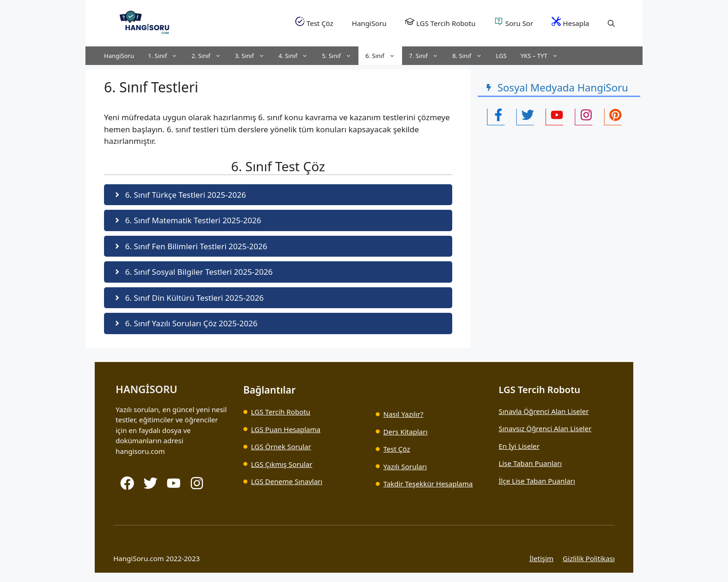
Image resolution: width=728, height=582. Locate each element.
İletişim (541, 558)
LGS (501, 56)
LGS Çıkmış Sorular (282, 464)
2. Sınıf (210, 56)
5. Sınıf (340, 56)
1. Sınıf (166, 56)
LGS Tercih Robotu (441, 22)
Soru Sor (513, 22)
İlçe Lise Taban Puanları (537, 481)
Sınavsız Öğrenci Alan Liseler (545, 428)
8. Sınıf (471, 56)
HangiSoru (369, 23)
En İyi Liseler (519, 446)
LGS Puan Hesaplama (286, 429)
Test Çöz (314, 22)
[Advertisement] (552, 200)
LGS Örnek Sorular (281, 446)
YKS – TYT (543, 56)
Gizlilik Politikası (589, 558)
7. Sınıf (427, 56)
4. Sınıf (297, 56)
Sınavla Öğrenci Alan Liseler (544, 411)
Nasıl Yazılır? (403, 414)
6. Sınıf (384, 56)
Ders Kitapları (406, 432)
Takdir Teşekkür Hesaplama (428, 484)
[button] (611, 23)
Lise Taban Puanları (530, 463)
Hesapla (570, 22)
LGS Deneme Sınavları (287, 481)
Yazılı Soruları (405, 466)
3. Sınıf (253, 56)
